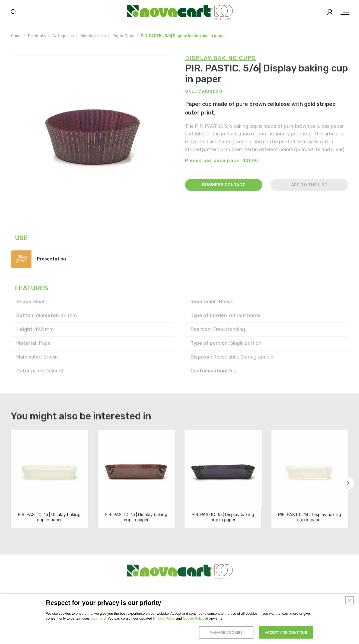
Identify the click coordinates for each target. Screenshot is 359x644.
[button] (348, 483)
